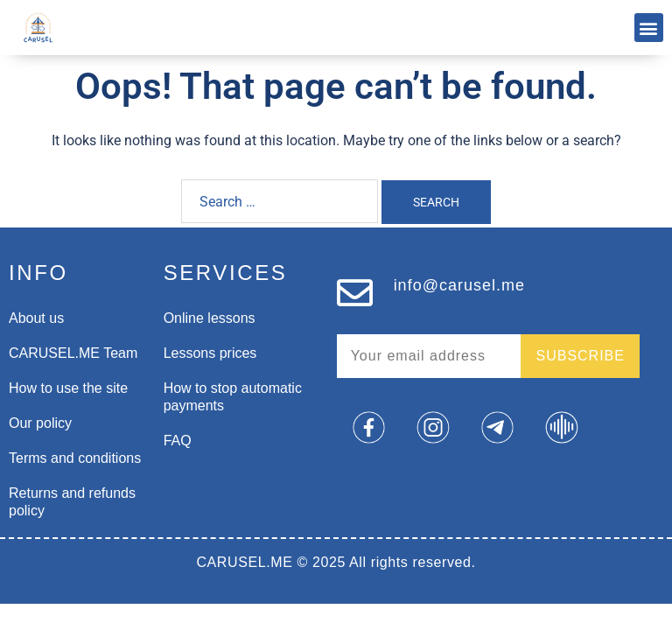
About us (36, 318)
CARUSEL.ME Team (73, 353)
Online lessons (210, 318)
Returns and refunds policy (72, 502)
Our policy (40, 423)
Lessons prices (210, 353)
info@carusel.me (459, 285)
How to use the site (68, 388)
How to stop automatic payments (233, 397)
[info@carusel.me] (355, 293)
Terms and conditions (75, 458)
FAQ (178, 441)
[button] (649, 28)
